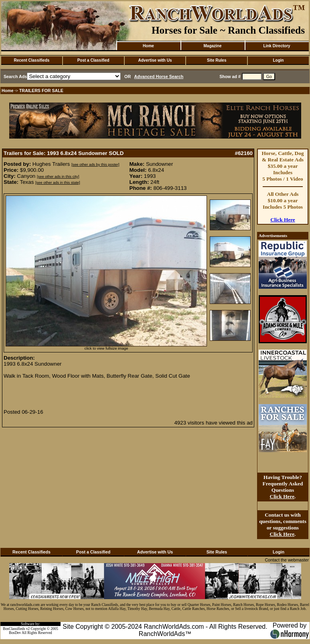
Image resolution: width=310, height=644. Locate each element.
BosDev (15, 633)
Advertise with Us (155, 60)
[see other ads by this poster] (95, 165)
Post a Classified (93, 60)
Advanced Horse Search (159, 76)
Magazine (212, 46)
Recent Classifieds (31, 60)
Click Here (283, 220)
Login (278, 60)
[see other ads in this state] (58, 183)
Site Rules (217, 60)
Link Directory (277, 46)
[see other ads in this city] (58, 177)
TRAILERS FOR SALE (41, 91)
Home (148, 46)
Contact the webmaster (287, 560)
